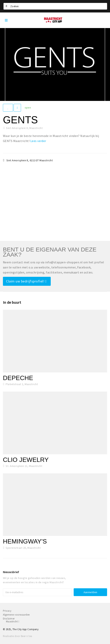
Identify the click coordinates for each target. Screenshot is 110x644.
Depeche (18, 378)
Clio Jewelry (26, 460)
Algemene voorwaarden (16, 615)
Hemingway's (25, 541)
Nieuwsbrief (11, 572)
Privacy (7, 611)
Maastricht (13, 622)
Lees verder (38, 141)
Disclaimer (9, 619)
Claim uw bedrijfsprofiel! (26, 281)
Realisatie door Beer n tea (17, 636)
